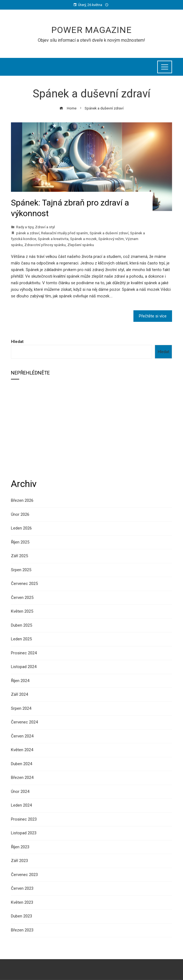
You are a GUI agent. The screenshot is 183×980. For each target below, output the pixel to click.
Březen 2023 (22, 930)
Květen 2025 (22, 611)
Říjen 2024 (20, 681)
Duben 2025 (22, 625)
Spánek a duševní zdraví (109, 233)
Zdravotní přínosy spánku (45, 245)
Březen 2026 (22, 500)
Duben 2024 (22, 764)
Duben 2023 (22, 916)
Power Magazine (92, 30)
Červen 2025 (22, 598)
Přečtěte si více (153, 316)
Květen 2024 (22, 750)
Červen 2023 (22, 888)
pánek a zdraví (28, 233)
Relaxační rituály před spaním (65, 233)
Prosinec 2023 (24, 819)
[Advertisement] (92, 428)
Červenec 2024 (24, 722)
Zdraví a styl (45, 227)
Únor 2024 (20, 792)
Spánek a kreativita (53, 239)
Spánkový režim (111, 239)
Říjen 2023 (20, 847)
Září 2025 (19, 556)
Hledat (17, 342)
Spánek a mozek (83, 239)
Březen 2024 (22, 778)
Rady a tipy (25, 227)
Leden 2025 (21, 639)
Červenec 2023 (24, 875)
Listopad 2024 (24, 667)
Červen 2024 (22, 736)
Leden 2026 (21, 528)
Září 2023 (19, 861)
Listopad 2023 (24, 833)
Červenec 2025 (24, 584)
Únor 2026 (20, 514)
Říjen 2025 (20, 542)
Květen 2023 (22, 902)
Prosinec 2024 (24, 653)
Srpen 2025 (21, 570)
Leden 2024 (21, 805)
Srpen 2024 (21, 708)
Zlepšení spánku (81, 245)
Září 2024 (19, 694)
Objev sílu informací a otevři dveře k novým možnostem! (92, 40)
